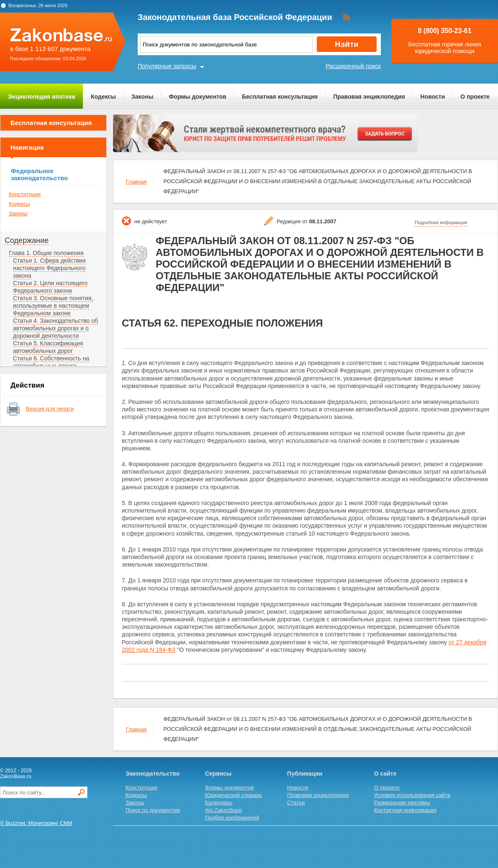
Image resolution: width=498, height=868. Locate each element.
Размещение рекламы (402, 803)
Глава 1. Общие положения (46, 253)
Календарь (219, 803)
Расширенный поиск (353, 66)
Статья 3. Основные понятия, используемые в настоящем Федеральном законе (53, 306)
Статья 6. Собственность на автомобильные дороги (51, 362)
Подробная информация (441, 222)
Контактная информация (405, 810)
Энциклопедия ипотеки (42, 97)
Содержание (27, 240)
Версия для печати (50, 409)
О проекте (475, 97)
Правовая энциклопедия (369, 97)
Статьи (296, 803)
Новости (433, 97)
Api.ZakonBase (223, 810)
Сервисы (218, 774)
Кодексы (103, 97)
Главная (136, 182)
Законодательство (153, 774)
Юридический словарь (234, 795)
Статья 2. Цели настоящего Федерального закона (50, 287)
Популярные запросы (167, 66)
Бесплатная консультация (280, 97)
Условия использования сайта (412, 795)
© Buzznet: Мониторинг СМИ (36, 823)
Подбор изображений (232, 818)
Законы (142, 97)
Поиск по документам (153, 810)
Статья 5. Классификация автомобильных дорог (48, 347)
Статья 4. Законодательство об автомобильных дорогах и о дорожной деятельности (55, 328)
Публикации (305, 774)
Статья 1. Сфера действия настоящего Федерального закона (49, 268)
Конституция (25, 194)
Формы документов (198, 97)
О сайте (385, 774)
